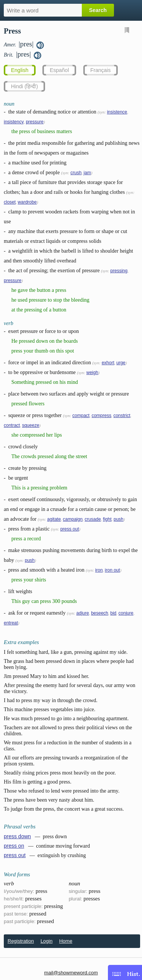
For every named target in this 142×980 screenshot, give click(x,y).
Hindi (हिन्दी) (24, 86)
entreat (11, 623)
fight (107, 519)
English (20, 70)
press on (14, 846)
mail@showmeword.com (71, 973)
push (119, 519)
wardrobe (27, 202)
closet (10, 202)
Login (47, 941)
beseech (99, 613)
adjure (83, 613)
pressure (35, 122)
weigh (92, 373)
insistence (117, 112)
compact (81, 416)
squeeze (30, 425)
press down (17, 836)
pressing (119, 271)
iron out (112, 570)
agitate (54, 519)
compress (101, 416)
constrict (122, 416)
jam (87, 173)
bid (113, 613)
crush (76, 173)
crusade (93, 519)
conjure (126, 613)
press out (69, 529)
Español (59, 70)
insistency (14, 122)
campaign (73, 519)
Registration (21, 941)
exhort (108, 363)
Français (101, 70)
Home (66, 941)
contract (12, 425)
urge (121, 363)
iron (99, 570)
